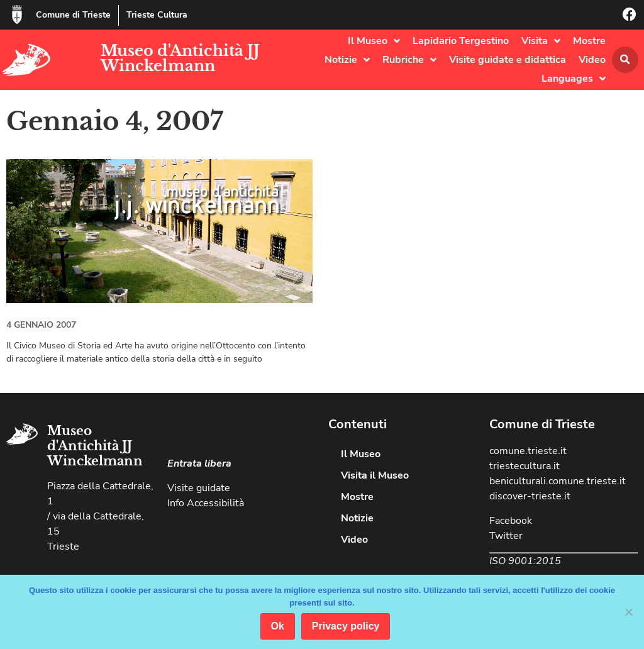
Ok (278, 626)
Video (592, 60)
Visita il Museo (375, 475)
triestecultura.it (525, 466)
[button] (625, 60)
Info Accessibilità (206, 503)
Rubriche (409, 60)
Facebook (511, 521)
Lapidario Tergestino (461, 41)
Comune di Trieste (73, 15)
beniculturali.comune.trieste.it (558, 481)
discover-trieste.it (530, 496)
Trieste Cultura (157, 15)
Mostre (589, 41)
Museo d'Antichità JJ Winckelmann (180, 58)
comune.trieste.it (528, 451)
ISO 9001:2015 (525, 561)
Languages (574, 79)
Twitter (506, 536)
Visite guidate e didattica (508, 60)
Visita (541, 41)
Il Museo (374, 41)
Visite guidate (199, 488)
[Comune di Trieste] (17, 14)
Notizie (347, 60)
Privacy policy (346, 626)
